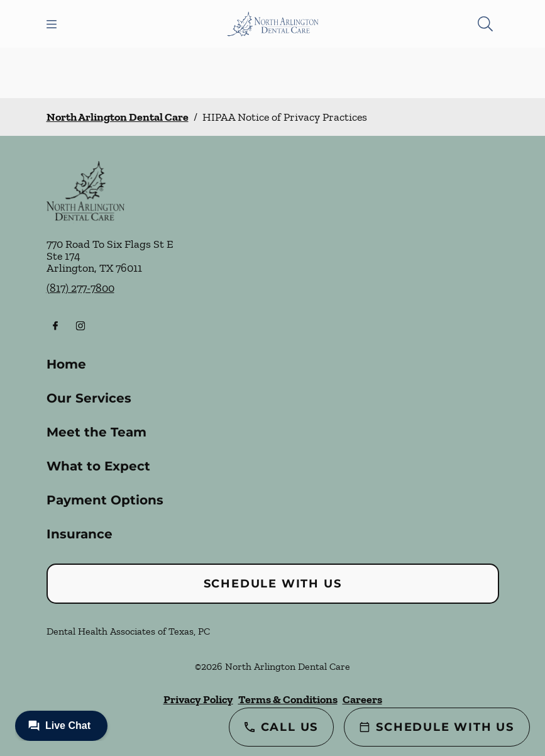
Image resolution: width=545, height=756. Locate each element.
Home (66, 364)
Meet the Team (96, 432)
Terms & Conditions (288, 699)
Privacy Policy (198, 699)
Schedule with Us (273, 584)
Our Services (89, 398)
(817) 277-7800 (80, 288)
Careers (362, 699)
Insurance (80, 534)
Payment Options (105, 500)
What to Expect (98, 466)
